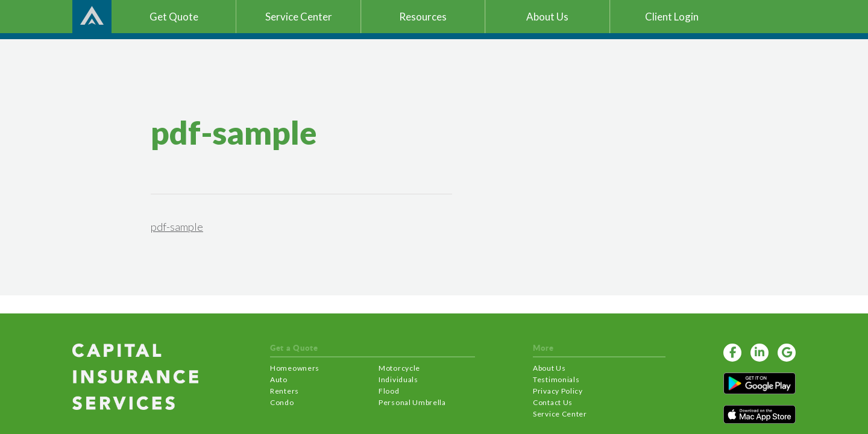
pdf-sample (177, 227)
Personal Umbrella (412, 402)
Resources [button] (423, 17)
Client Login (672, 17)
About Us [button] (547, 17)
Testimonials (556, 379)
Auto (279, 379)
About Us (549, 368)
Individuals (398, 379)
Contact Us (553, 402)
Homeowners (295, 368)
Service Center (560, 414)
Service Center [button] (299, 17)
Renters (285, 391)
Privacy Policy (558, 391)
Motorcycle (399, 368)
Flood (389, 391)
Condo (282, 402)
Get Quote (174, 17)
